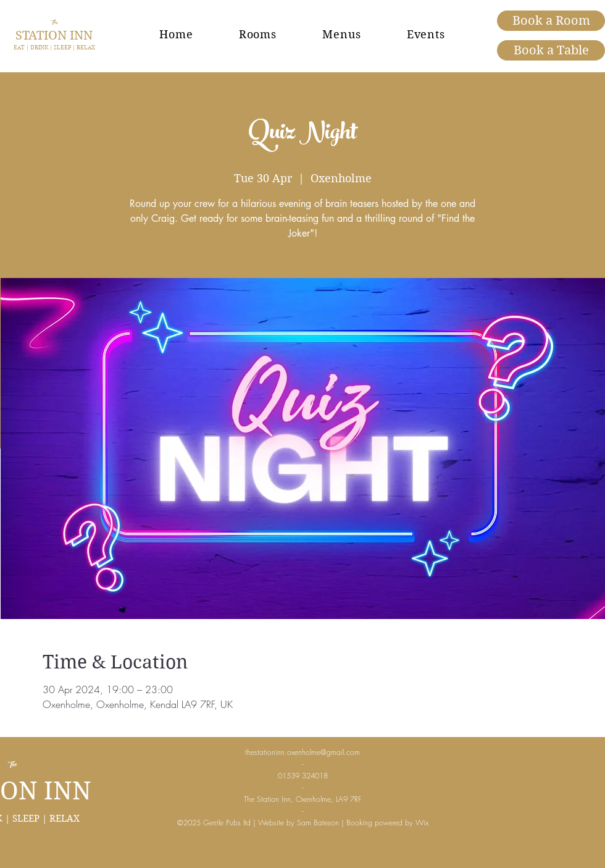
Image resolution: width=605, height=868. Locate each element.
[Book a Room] (551, 21)
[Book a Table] (551, 50)
